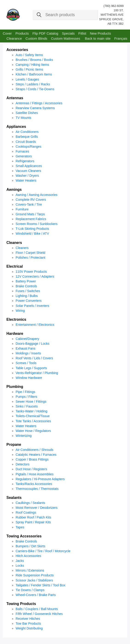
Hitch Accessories (28, 556)
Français (121, 39)
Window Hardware (29, 378)
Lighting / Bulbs (27, 296)
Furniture (22, 209)
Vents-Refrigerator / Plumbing (37, 373)
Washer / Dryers (27, 176)
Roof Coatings (26, 512)
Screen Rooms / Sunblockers (37, 224)
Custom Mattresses (66, 39)
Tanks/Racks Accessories (34, 484)
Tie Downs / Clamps (30, 590)
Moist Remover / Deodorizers (37, 508)
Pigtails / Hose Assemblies (35, 474)
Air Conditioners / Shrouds (34, 450)
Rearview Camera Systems (35, 108)
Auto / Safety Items (29, 55)
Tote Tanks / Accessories (33, 421)
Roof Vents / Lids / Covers (34, 358)
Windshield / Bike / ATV (32, 234)
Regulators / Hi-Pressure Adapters (40, 479)
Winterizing (24, 436)
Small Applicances (29, 166)
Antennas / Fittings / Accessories (39, 103)
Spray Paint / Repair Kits (33, 522)
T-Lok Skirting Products (32, 229)
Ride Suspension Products (35, 575)
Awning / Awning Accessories (37, 195)
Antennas (15, 98)
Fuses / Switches (28, 291)
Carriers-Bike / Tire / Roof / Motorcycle (43, 551)
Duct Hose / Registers (31, 469)
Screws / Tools (26, 363)
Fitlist (82, 33)
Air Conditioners (27, 132)
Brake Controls (26, 286)
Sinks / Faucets (27, 406)
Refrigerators (25, 161)
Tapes (20, 527)
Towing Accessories (24, 536)
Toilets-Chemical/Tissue (33, 416)
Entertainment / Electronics (35, 325)
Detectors (23, 464)
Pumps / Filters (26, 397)
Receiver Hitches (28, 619)
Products (22, 33)
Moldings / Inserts (28, 353)
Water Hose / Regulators (33, 431)
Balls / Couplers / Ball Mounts (37, 609)
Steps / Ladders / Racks (33, 84)
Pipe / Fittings (25, 392)
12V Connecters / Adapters (35, 276)
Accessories (17, 50)
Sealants (14, 498)
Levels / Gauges (27, 79)
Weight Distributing (29, 628)
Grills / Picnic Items (29, 69)
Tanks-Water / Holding (31, 411)
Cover (7, 33)
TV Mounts (23, 118)
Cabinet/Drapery (27, 339)
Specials (68, 33)
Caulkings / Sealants (30, 503)
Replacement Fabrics (31, 219)
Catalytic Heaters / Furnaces (36, 455)
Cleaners (14, 243)
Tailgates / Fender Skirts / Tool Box (41, 585)
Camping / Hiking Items (32, 65)
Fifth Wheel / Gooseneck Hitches (39, 614)
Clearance (14, 39)
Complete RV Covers (31, 200)
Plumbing (15, 387)
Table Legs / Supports (31, 368)
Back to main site (98, 39)
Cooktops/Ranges (28, 147)
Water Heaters (26, 180)
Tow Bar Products (28, 623)
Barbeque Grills (27, 137)
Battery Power (26, 281)
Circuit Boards (26, 142)
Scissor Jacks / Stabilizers (34, 580)
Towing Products (21, 604)
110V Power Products (31, 272)
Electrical (15, 266)
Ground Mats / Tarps (30, 214)
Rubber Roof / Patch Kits (33, 517)
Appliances (16, 127)
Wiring (20, 311)
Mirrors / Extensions (30, 570)
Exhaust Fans (25, 348)
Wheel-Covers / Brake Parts (36, 595)
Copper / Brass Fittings (32, 459)
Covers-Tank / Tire (29, 204)
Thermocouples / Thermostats (37, 489)
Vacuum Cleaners (28, 171)
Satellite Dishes (27, 113)
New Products (100, 33)
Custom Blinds (36, 39)
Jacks (20, 561)
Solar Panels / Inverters (32, 306)
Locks (20, 566)
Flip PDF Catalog (45, 33)
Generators (24, 156)
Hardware (15, 334)
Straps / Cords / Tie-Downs (35, 89)
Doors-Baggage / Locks (32, 344)
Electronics (16, 319)
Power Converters (29, 301)
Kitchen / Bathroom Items (34, 74)
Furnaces (22, 151)
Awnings (14, 190)
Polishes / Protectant (30, 258)
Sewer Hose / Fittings (31, 401)
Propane (14, 445)
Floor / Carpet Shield (30, 253)
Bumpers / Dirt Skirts (30, 546)
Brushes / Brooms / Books (34, 60)
